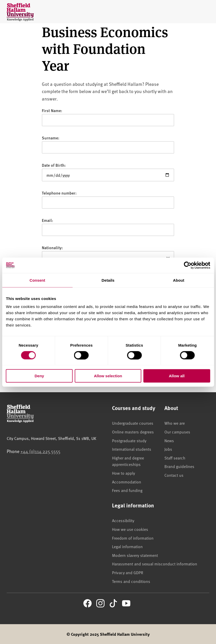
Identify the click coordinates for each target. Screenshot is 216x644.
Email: (47, 220)
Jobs (168, 449)
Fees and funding (127, 490)
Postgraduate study (129, 440)
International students (132, 449)
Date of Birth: (54, 165)
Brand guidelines (179, 466)
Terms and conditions (131, 581)
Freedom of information (133, 538)
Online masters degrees (133, 432)
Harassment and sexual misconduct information (155, 564)
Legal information (127, 546)
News (169, 440)
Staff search (175, 458)
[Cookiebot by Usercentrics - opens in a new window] (187, 265)
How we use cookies (130, 529)
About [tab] (179, 280)
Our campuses (177, 432)
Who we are (175, 423)
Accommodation (127, 482)
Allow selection (108, 376)
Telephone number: (59, 193)
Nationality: (52, 248)
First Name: (52, 110)
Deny (39, 376)
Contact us (174, 475)
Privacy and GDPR (128, 572)
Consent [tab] (37, 280)
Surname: (51, 138)
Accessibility (123, 520)
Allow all (177, 376)
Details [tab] (108, 280)
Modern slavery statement (135, 555)
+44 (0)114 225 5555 (40, 451)
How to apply (123, 473)
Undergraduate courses (133, 423)
